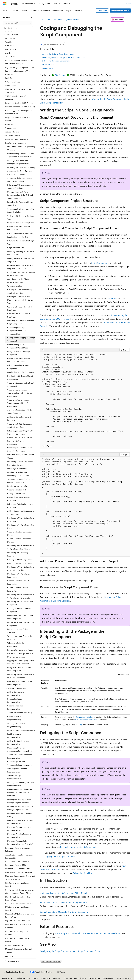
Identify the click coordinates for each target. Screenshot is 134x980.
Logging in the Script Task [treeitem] (18, 237)
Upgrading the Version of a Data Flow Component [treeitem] (20, 683)
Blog (35, 978)
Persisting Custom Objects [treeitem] (18, 468)
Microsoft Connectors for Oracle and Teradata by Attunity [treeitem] (20, 878)
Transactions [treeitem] (10, 57)
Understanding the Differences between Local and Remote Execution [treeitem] (20, 792)
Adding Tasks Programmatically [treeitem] (20, 713)
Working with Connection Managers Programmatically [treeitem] (19, 162)
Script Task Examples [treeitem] (16, 248)
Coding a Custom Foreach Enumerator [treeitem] (18, 589)
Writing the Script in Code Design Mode (58, 54)
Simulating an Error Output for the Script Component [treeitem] (20, 449)
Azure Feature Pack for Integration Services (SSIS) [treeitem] (19, 856)
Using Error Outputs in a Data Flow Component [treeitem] (19, 669)
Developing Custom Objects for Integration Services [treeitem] (20, 463)
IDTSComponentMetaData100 (87, 720)
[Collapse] (32, 17)
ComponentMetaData (85, 717)
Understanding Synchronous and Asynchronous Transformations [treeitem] (21, 155)
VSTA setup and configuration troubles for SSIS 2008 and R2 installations (88, 933)
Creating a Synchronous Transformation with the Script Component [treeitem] (19, 393)
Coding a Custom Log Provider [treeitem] (20, 563)
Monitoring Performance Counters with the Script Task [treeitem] (21, 274)
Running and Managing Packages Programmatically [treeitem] (21, 784)
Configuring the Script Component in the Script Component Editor (70, 951)
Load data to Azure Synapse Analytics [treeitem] (16, 933)
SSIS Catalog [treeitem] (10, 85)
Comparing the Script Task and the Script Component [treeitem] (20, 173)
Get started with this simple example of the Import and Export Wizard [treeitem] (20, 892)
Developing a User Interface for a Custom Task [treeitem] (21, 520)
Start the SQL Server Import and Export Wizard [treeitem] (18, 898)
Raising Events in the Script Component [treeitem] (18, 367)
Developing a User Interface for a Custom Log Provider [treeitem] (21, 569)
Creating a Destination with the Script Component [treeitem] (20, 412)
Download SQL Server (120, 11)
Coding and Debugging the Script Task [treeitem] (21, 217)
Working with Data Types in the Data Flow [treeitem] (20, 638)
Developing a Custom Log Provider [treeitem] (18, 554)
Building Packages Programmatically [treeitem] (15, 700)
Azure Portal (102, 11)
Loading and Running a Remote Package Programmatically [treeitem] (20, 808)
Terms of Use (95, 978)
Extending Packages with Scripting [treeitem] (21, 167)
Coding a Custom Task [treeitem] (16, 494)
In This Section (48, 64)
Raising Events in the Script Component (78, 847)
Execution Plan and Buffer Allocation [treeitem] (18, 631)
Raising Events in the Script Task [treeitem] (20, 233)
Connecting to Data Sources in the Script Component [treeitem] (20, 360)
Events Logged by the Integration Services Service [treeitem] (19, 112)
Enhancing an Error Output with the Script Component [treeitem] (20, 432)
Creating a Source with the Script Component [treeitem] (21, 384)
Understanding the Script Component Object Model (63, 893)
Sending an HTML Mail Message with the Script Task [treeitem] (20, 291)
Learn (42, 19)
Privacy (56, 978)
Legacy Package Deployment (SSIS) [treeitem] (19, 67)
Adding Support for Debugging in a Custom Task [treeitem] (21, 513)
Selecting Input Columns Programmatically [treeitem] (17, 770)
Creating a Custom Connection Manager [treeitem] (20, 533)
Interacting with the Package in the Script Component (64, 57)
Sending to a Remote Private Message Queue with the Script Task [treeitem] (20, 300)
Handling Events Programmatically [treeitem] (21, 730)
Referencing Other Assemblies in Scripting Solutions (64, 902)
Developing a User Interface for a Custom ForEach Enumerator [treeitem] (21, 596)
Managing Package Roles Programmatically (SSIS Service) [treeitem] (20, 843)
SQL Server (60, 75)
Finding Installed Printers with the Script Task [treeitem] (21, 260)
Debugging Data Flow (83, 873)
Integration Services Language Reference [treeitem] (17, 849)
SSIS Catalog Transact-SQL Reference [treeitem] (16, 98)
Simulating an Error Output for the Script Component (64, 912)
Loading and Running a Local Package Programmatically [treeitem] (19, 801)
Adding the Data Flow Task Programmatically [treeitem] (18, 742)
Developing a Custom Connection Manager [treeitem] (21, 526)
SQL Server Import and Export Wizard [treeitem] (17, 885)
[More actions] (128, 20)
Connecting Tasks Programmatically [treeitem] (14, 718)
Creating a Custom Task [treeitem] (17, 490)
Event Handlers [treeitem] (11, 49)
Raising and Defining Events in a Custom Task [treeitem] (20, 506)
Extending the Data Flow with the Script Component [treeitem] (21, 322)
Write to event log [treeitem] (15, 286)
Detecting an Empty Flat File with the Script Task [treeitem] (21, 253)
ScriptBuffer (112, 298)
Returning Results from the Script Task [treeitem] (21, 242)
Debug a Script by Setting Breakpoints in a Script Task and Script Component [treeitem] (20, 195)
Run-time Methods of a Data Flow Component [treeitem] (21, 624)
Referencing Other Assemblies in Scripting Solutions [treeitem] (20, 186)
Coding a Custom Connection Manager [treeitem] (19, 540)
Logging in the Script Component (60, 856)
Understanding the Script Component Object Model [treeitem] (18, 346)
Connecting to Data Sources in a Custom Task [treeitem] (20, 499)
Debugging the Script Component (56, 61)
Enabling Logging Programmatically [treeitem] (14, 736)
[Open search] (122, 4)
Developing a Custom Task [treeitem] (18, 486)
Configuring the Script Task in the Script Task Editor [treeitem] (21, 211)
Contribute (46, 978)
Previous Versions (23, 978)
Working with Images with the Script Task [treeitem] (19, 315)
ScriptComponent (99, 263)
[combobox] (18, 23)
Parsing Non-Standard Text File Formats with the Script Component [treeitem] (20, 441)
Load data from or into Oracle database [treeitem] (17, 940)
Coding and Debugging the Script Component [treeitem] (21, 339)
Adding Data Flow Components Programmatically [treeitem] (20, 756)
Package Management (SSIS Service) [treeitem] (20, 107)
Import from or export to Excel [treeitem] (17, 921)
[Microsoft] (5, 4)
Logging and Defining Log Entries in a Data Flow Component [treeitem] (21, 662)
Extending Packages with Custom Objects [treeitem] (21, 456)
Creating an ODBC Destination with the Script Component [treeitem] (20, 425)
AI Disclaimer (7, 978)
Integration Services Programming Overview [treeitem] (21, 148)
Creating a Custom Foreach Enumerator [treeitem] (18, 582)
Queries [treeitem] (8, 53)
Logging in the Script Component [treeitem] (21, 372)
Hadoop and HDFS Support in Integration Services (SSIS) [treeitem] (17, 863)
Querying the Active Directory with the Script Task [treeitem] (19, 281)
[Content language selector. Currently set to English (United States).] (14, 972)
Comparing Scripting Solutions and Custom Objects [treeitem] (20, 180)
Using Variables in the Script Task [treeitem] (20, 223)
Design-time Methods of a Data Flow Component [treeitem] (20, 617)
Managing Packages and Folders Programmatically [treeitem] (20, 829)
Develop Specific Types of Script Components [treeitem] (20, 378)
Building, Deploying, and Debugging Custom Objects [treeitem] (19, 474)
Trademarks (107, 978)
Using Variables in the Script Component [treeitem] (19, 353)
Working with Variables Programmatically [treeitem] (16, 725)
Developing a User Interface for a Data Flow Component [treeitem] (21, 676)
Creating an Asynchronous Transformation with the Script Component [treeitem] (19, 403)
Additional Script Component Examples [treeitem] (19, 419)
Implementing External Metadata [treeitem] (20, 650)
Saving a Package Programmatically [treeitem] (14, 777)
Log (80, 725)
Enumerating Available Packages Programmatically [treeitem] (20, 822)
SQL (49, 19)
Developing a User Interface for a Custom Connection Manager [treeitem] (21, 547)
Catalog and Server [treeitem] (13, 82)
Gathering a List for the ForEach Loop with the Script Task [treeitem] (20, 267)
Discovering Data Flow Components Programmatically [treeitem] (20, 749)
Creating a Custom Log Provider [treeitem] (20, 559)
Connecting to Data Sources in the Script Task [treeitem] (20, 228)
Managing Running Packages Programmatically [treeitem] (19, 836)
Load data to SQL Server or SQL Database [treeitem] (18, 926)
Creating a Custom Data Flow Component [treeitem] (19, 610)
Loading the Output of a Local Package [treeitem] (19, 815)
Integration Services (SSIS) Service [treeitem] (19, 103)
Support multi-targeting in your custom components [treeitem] (20, 481)
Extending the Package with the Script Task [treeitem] (20, 204)
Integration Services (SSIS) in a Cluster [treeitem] (18, 119)
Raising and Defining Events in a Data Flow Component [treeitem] (20, 655)
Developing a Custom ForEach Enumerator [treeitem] (19, 575)
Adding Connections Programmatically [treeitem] (16, 694)
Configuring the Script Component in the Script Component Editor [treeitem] (17, 331)
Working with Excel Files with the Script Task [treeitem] (20, 308)
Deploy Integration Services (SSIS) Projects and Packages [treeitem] (19, 62)
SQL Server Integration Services (66, 19)
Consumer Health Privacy (74, 978)
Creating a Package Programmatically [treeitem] (15, 707)
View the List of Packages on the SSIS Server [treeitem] (18, 91)
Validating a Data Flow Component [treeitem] (16, 645)
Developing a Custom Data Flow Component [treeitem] (20, 603)
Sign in (128, 3)
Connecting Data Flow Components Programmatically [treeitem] (20, 763)
